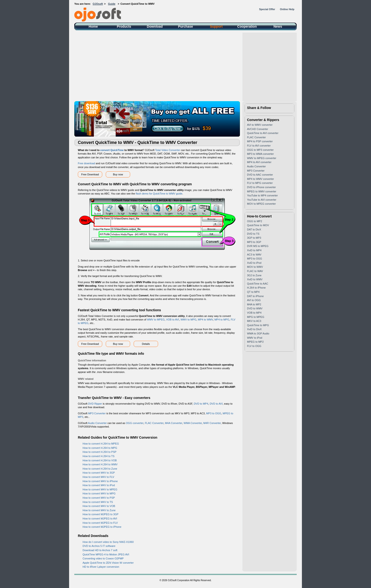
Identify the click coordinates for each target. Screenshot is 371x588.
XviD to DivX (254, 329)
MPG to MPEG (256, 317)
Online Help (287, 9)
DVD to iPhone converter (261, 187)
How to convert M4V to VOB (99, 506)
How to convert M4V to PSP (99, 498)
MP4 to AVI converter (259, 162)
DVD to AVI (216, 404)
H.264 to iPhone (256, 288)
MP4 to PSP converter (260, 141)
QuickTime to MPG (258, 325)
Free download (86, 163)
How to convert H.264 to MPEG (101, 444)
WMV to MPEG (156, 320)
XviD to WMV (255, 279)
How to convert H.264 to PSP (99, 452)
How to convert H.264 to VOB (100, 460)
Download (155, 26)
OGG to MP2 (255, 221)
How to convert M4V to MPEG (100, 489)
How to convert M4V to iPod (99, 485)
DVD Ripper (95, 404)
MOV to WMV (255, 267)
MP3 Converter (97, 413)
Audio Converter (97, 423)
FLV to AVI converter (259, 146)
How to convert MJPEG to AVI (100, 519)
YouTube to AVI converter (262, 200)
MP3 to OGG (214, 413)
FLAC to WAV (255, 271)
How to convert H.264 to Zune (100, 469)
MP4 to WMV (205, 320)
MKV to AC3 (254, 321)
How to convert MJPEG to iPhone (102, 527)
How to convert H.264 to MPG (100, 448)
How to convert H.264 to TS (99, 456)
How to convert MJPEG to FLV (100, 523)
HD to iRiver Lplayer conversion (101, 567)
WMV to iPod (255, 338)
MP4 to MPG (222, 320)
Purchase (185, 26)
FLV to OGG (254, 346)
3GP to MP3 (254, 238)
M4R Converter (212, 423)
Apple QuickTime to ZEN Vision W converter (108, 563)
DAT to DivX (254, 229)
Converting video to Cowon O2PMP (103, 558)
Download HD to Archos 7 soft (100, 550)
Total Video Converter (168, 150)
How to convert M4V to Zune (99, 510)
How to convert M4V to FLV (98, 477)
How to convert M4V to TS (98, 502)
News (278, 26)
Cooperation (247, 26)
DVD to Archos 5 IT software (99, 546)
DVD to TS (253, 234)
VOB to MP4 (254, 313)
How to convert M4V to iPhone (100, 481)
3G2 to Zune (254, 275)
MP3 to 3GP (254, 242)
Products (124, 26)
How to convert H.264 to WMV (100, 464)
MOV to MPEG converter (261, 204)
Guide (112, 4)
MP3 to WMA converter (260, 154)
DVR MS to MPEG (258, 246)
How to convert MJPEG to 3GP (101, 514)
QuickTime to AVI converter (263, 133)
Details (146, 344)
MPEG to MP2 (255, 342)
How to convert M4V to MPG (99, 493)
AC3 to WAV (254, 255)
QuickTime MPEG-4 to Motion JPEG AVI (106, 554)
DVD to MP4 (201, 404)
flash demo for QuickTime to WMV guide (159, 194)
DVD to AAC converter (260, 175)
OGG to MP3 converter (260, 150)
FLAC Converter (154, 423)
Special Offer (267, 9)
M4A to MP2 (254, 304)
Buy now (118, 174)
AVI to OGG (254, 300)
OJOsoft (98, 4)
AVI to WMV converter (260, 125)
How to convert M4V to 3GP (99, 473)
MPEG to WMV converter (262, 191)
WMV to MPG (188, 320)
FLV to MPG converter (260, 183)
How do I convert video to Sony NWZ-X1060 (108, 542)
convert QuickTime (112, 150)
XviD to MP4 (254, 250)
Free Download (90, 174)
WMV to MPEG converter (262, 158)
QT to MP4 (253, 292)
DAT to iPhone (255, 296)
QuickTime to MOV (258, 225)
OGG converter (135, 423)
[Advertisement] (185, 66)
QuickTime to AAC (258, 284)
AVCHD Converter (258, 129)
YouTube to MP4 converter (262, 195)
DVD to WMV (255, 308)
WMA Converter (193, 423)
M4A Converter (174, 423)
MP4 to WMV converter (261, 179)
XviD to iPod (254, 263)
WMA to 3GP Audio (258, 333)
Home (93, 26)
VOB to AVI (173, 320)
